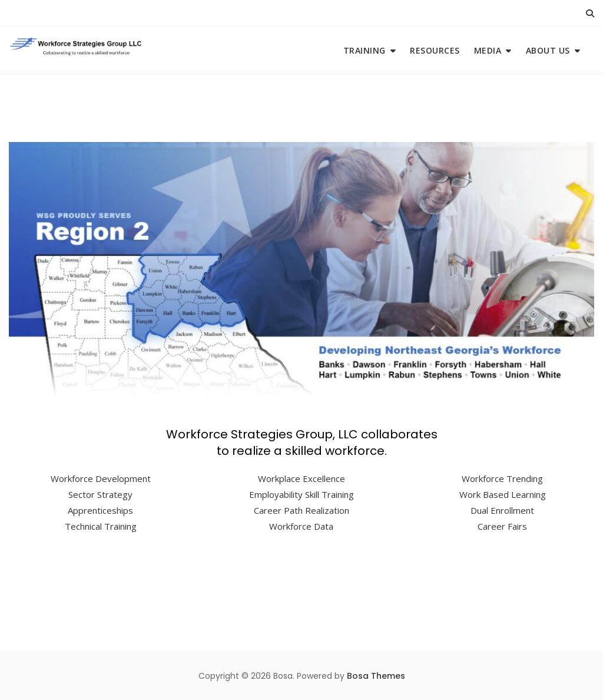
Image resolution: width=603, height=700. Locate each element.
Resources (435, 50)
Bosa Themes (376, 676)
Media (488, 50)
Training (365, 50)
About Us (548, 50)
